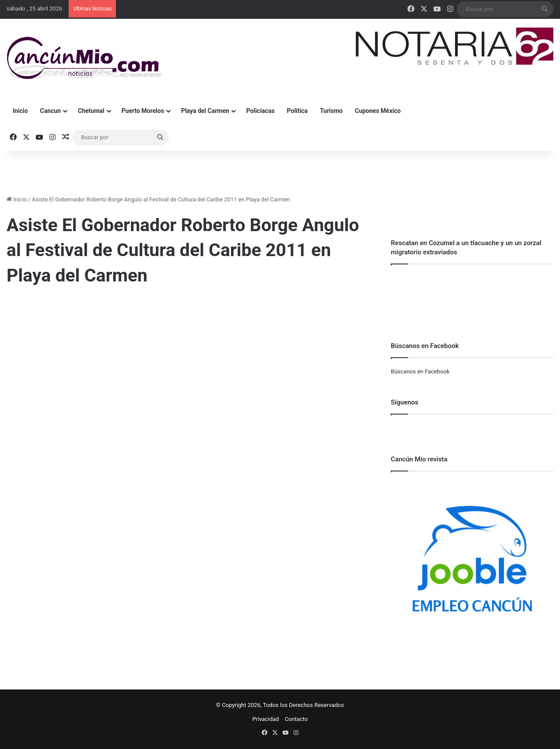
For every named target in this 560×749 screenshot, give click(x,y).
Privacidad (266, 719)
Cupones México (378, 111)
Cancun (51, 111)
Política (297, 111)
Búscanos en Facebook (420, 371)
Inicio (20, 111)
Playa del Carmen (205, 111)
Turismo (331, 111)
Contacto (296, 719)
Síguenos (404, 402)
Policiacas (261, 111)
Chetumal (91, 111)
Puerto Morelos (143, 111)
